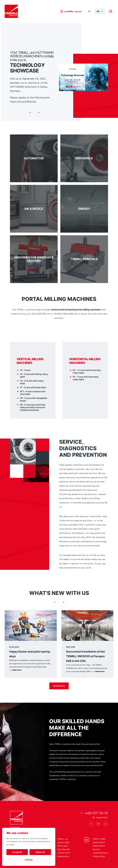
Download (15, 827)
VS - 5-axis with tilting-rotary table (34, 375)
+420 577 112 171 (64, 853)
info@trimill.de (99, 856)
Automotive (34, 158)
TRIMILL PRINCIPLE (84, 259)
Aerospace (84, 158)
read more (16, 670)
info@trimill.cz (63, 856)
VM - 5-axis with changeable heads (34, 399)
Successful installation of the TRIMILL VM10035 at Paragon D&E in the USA (85, 656)
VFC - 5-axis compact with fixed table (33, 393)
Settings (29, 860)
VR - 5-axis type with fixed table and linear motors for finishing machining (33, 407)
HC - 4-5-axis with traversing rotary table (87, 371)
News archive (59, 686)
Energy (84, 209)
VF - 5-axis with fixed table (33, 387)
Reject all (40, 852)
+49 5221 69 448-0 (100, 853)
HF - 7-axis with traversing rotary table (85, 378)
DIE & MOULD (34, 209)
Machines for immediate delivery (34, 259)
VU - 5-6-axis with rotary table (32, 382)
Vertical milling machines (30, 361)
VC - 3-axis (25, 370)
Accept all (17, 852)
